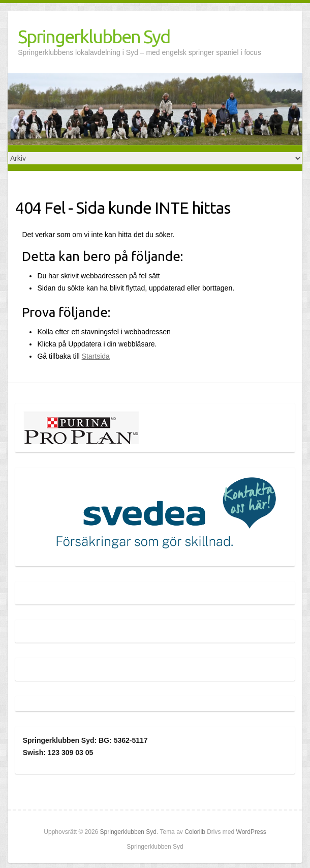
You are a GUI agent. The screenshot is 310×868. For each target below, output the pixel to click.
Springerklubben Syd (94, 36)
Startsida (96, 356)
